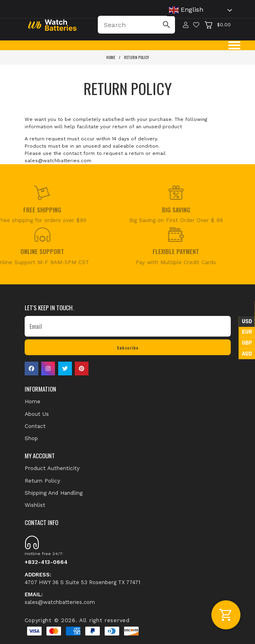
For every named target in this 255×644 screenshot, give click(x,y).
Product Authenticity (52, 468)
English (186, 10)
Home (111, 57)
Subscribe (128, 347)
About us (37, 414)
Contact (35, 426)
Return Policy (137, 57)
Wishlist (35, 505)
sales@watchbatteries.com (60, 598)
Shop (31, 438)
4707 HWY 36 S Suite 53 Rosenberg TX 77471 (82, 578)
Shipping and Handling (54, 493)
